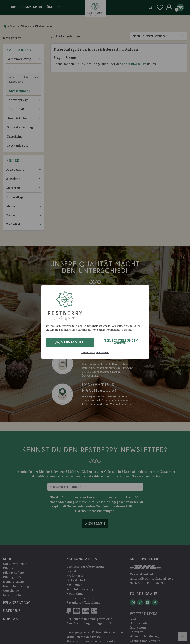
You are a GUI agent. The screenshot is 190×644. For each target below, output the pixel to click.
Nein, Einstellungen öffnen (120, 342)
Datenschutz (88, 353)
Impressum (102, 353)
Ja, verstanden (70, 342)
